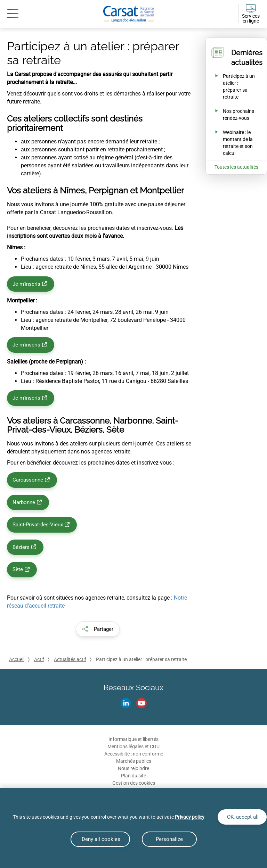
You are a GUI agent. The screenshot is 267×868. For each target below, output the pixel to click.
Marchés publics (134, 761)
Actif (39, 659)
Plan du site (133, 776)
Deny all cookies (100, 839)
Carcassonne (28, 480)
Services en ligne (251, 18)
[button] (98, 629)
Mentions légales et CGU (133, 746)
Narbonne (24, 502)
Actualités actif (70, 659)
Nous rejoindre (133, 768)
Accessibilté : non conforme (134, 754)
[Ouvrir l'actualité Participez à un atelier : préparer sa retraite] (232, 86)
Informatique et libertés (133, 739)
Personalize (169, 839)
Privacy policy (190, 817)
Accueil (17, 659)
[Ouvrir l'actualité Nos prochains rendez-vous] (232, 115)
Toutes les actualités (236, 167)
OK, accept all (242, 817)
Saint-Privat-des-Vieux (38, 525)
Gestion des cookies (134, 783)
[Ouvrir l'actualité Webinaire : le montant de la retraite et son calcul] (232, 143)
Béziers (21, 547)
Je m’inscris (26, 284)
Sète (18, 569)
